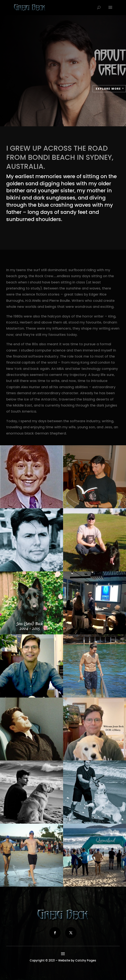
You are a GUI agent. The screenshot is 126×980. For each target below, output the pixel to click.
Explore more (108, 89)
